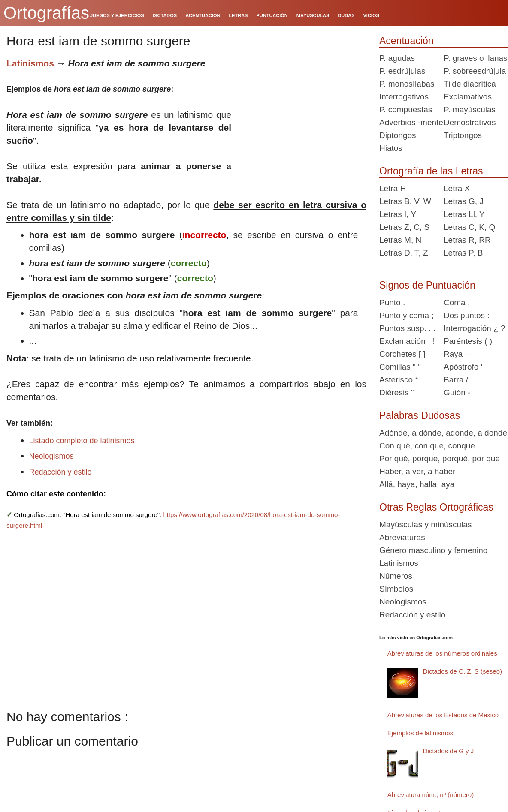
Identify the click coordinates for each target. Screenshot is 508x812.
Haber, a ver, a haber (417, 471)
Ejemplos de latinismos (420, 733)
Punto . (392, 302)
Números (396, 576)
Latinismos (30, 63)
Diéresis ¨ (396, 392)
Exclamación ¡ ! (407, 341)
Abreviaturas (402, 537)
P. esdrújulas (402, 71)
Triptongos (463, 135)
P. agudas (397, 58)
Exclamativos (468, 97)
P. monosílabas (407, 84)
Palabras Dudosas (420, 415)
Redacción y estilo (60, 472)
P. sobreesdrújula (475, 71)
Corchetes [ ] (402, 354)
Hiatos (391, 148)
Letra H (393, 188)
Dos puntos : (467, 315)
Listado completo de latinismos (82, 441)
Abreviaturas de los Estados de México (443, 715)
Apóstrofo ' (463, 367)
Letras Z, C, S (404, 227)
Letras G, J (464, 201)
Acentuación (407, 41)
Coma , (457, 302)
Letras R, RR (467, 240)
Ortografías (46, 13)
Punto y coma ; (407, 315)
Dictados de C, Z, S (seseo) (463, 671)
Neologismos (51, 456)
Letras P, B (463, 253)
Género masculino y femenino (433, 550)
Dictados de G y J (448, 751)
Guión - (457, 392)
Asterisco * (399, 380)
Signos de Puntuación (427, 285)
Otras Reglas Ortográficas (436, 507)
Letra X (457, 188)
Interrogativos (404, 97)
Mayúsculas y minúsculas (425, 525)
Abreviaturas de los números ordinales (442, 653)
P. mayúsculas (470, 110)
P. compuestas (406, 110)
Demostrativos (470, 122)
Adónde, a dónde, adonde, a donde (443, 433)
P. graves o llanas (476, 58)
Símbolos (396, 589)
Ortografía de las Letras (431, 171)
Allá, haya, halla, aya (417, 484)
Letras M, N (400, 240)
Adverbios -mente (411, 122)
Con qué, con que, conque (427, 446)
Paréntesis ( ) (468, 341)
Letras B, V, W (405, 201)
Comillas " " (400, 367)
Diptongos (398, 135)
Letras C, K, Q (469, 227)
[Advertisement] (302, 111)
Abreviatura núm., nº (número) (431, 795)
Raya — (458, 354)
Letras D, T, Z (404, 253)
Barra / (456, 380)
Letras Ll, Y (464, 214)
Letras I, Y (398, 214)
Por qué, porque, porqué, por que (440, 459)
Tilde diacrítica (470, 84)
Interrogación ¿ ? (475, 328)
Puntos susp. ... (407, 328)
